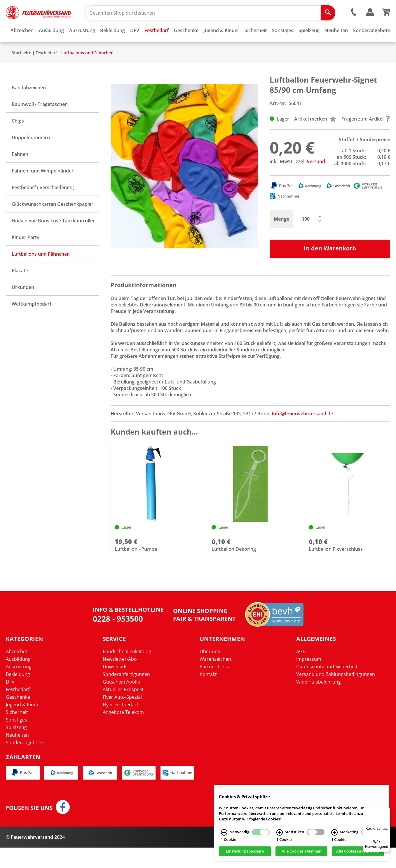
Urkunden (23, 304)
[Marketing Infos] (334, 832)
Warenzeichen (215, 680)
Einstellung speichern (245, 851)
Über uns (210, 672)
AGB (301, 672)
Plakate (20, 288)
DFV (10, 703)
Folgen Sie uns (29, 828)
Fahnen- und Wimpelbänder (43, 188)
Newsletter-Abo (120, 680)
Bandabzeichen (29, 105)
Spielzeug (16, 748)
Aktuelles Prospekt (123, 710)
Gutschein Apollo (122, 703)
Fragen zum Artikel (366, 136)
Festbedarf (46, 70)
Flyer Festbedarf (120, 725)
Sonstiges (16, 740)
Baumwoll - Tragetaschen (40, 121)
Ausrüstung (19, 687)
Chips (18, 138)
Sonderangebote (24, 763)
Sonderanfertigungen (126, 695)
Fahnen (20, 171)
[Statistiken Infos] (280, 832)
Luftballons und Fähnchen (87, 70)
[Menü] (387, 811)
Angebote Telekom (123, 733)
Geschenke (18, 718)
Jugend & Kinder (24, 725)
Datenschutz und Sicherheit (327, 687)
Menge (281, 236)
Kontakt (208, 695)
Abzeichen (17, 672)
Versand (316, 179)
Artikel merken (315, 136)
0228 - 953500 (118, 639)
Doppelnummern (31, 155)
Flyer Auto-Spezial (122, 718)
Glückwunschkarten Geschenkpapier (53, 221)
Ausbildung (18, 680)
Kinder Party (26, 255)
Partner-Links (214, 687)
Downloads (115, 687)
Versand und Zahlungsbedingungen (336, 695)
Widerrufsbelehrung (319, 703)
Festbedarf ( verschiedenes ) (43, 205)
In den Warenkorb (330, 265)
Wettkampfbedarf (32, 321)
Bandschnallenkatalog (127, 672)
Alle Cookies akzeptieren (358, 851)
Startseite (21, 70)
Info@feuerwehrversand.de (302, 431)
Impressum (309, 680)
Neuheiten (17, 756)
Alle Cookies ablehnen (301, 851)
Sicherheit (17, 733)
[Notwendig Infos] (224, 832)
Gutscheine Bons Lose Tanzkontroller (53, 238)
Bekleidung (18, 695)
